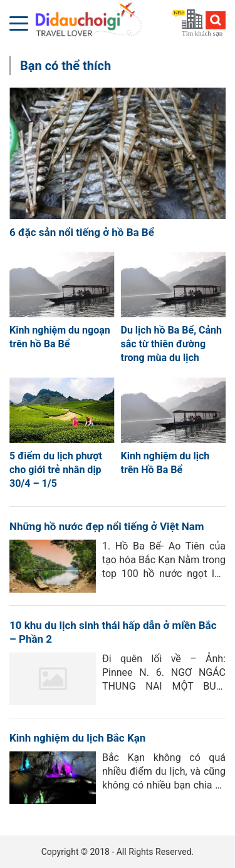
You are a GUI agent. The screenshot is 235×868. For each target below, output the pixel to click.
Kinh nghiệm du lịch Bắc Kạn (77, 738)
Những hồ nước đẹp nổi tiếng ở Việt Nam (107, 526)
